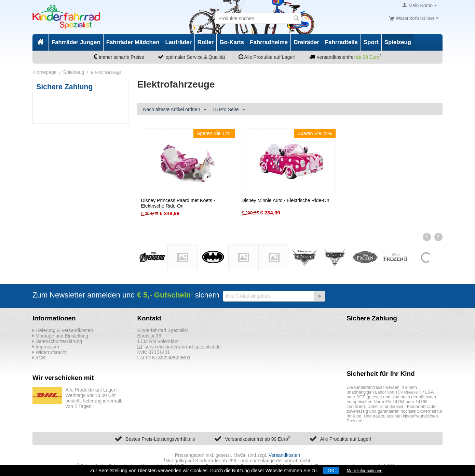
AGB (39, 358)
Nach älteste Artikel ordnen (174, 110)
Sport (371, 42)
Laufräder (178, 42)
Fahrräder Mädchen (133, 42)
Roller (206, 42)
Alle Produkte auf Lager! (345, 439)
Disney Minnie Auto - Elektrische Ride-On (286, 200)
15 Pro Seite (229, 110)
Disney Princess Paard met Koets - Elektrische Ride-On (178, 203)
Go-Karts (232, 42)
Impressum (46, 347)
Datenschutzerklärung (57, 341)
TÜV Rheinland (409, 392)
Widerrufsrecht (50, 352)
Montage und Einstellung (60, 336)
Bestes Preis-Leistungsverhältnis (160, 439)
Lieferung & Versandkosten (63, 330)
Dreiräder (306, 42)
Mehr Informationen (365, 471)
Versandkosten (284, 455)
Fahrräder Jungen (76, 42)
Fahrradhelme (269, 42)
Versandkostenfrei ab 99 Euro (257, 439)
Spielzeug (398, 42)
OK (331, 471)
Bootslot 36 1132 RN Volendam (158, 339)
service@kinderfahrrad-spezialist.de (179, 347)
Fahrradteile (341, 42)
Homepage (45, 72)
